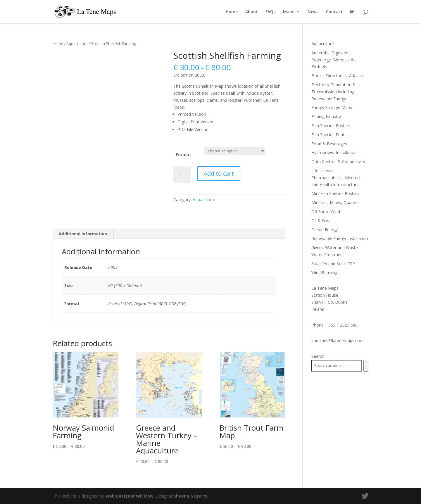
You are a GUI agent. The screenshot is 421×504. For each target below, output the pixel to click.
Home (232, 12)
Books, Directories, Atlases (337, 76)
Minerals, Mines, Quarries (335, 202)
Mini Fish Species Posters (335, 193)
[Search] (366, 366)
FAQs (270, 12)
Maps (289, 12)
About (252, 12)
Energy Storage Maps (332, 107)
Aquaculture (77, 44)
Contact (334, 12)
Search (318, 356)
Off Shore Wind (326, 212)
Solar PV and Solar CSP (333, 264)
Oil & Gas (320, 221)
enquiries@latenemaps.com (338, 340)
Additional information (83, 234)
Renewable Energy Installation (340, 238)
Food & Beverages (329, 144)
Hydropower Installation (334, 152)
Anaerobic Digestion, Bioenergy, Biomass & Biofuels (333, 60)
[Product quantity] (182, 175)
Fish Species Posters (331, 126)
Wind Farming (324, 273)
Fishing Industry (326, 116)
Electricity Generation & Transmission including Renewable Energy (334, 92)
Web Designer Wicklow (129, 496)
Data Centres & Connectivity (338, 162)
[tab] (83, 234)
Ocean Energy (325, 230)
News (313, 12)
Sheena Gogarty (191, 496)
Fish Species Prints (329, 135)
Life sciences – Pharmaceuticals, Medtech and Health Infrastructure (337, 178)
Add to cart (219, 174)
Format (184, 155)
